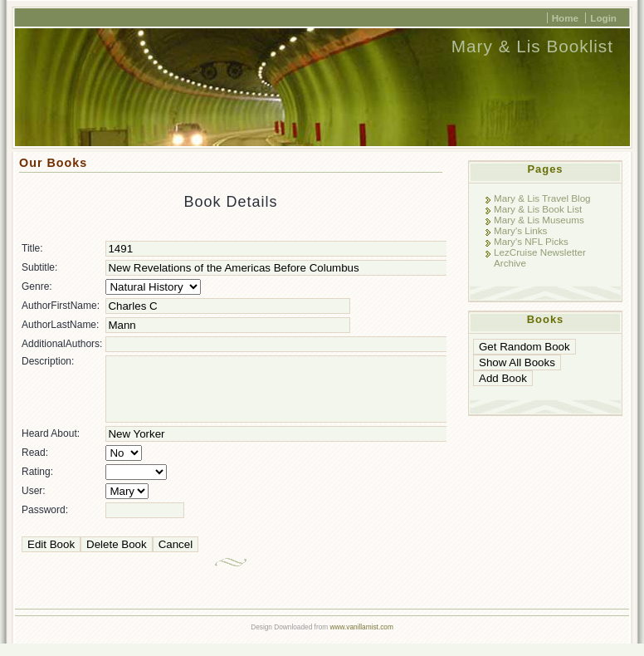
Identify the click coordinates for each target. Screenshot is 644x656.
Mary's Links (520, 230)
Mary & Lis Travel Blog (542, 198)
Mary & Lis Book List (538, 209)
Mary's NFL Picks (531, 241)
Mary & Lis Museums (539, 220)
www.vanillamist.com (361, 639)
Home (565, 18)
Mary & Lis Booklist (532, 46)
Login (603, 18)
